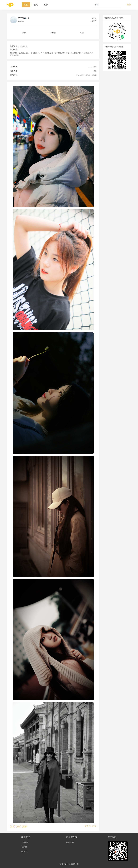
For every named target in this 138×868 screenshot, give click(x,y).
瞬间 (36, 5)
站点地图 (70, 842)
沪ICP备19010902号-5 (69, 864)
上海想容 (25, 842)
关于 (46, 5)
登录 (129, 5)
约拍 (26, 5)
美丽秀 (24, 847)
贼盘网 (24, 851)
